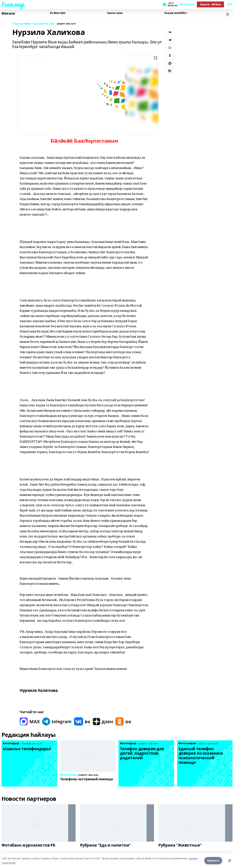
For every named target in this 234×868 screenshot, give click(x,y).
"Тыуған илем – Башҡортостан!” (34, 24)
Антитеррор (187, 4)
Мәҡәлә (8, 13)
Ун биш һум (57, 13)
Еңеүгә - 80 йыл (210, 4)
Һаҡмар (13, 4)
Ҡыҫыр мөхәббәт (176, 13)
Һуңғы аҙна (115, 13)
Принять (213, 861)
